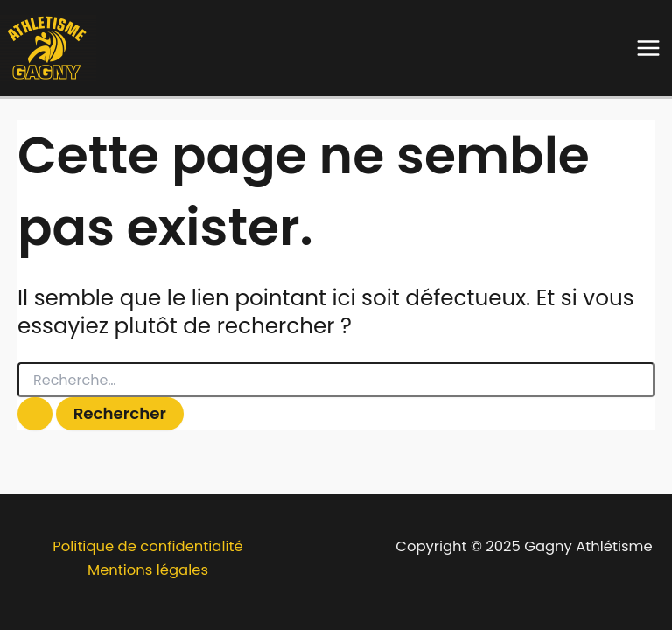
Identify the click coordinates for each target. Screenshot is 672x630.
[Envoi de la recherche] (35, 414)
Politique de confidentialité (147, 546)
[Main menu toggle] (648, 49)
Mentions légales (148, 570)
